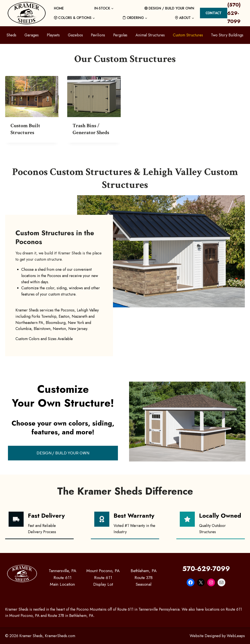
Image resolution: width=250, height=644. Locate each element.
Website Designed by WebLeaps (217, 636)
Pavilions (98, 35)
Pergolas (120, 35)
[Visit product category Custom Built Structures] (32, 109)
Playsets (53, 35)
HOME (59, 8)
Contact (214, 13)
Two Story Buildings (227, 35)
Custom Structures (188, 35)
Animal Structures (150, 35)
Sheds (11, 35)
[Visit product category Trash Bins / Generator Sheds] (94, 109)
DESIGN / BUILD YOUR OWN (169, 8)
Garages (32, 35)
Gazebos (75, 35)
